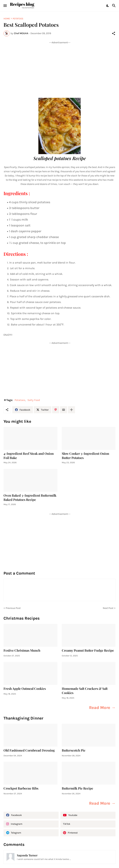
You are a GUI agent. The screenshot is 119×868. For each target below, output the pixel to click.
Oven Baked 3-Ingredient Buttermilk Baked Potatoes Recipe (30, 498)
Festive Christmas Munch (22, 650)
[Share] (114, 33)
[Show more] (71, 410)
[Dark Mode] (108, 6)
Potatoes (18, 19)
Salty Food (34, 400)
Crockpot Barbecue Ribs (21, 788)
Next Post (108, 608)
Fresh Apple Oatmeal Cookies (25, 689)
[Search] (114, 6)
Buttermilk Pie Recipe (77, 788)
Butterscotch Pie (74, 750)
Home (7, 19)
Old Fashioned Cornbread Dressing (29, 750)
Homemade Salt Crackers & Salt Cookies (85, 691)
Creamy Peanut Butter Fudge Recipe (88, 650)
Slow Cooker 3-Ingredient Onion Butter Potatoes (85, 456)
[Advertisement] (60, 69)
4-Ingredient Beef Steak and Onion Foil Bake (29, 456)
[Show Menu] (5, 6)
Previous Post (13, 608)
